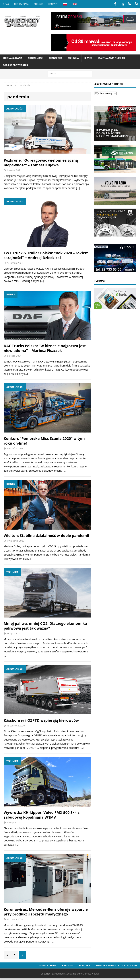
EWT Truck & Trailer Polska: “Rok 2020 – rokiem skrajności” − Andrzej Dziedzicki (46, 255)
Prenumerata (21, 4)
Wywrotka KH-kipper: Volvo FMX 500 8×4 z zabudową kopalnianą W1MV (42, 815)
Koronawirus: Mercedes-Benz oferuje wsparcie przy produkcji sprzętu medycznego (46, 912)
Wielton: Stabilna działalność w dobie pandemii (46, 536)
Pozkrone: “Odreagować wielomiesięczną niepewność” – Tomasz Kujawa (41, 163)
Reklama (38, 4)
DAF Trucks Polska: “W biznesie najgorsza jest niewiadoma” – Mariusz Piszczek (45, 348)
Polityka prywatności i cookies (116, 965)
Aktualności (36, 58)
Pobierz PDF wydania (15, 65)
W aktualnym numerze (112, 58)
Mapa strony (48, 965)
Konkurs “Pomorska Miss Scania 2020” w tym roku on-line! (44, 441)
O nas (6, 4)
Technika (73, 58)
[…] (78, 188)
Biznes (88, 58)
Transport (56, 58)
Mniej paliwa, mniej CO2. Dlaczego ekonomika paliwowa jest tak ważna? (45, 626)
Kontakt (53, 4)
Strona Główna (12, 58)
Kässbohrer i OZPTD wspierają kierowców (41, 720)
